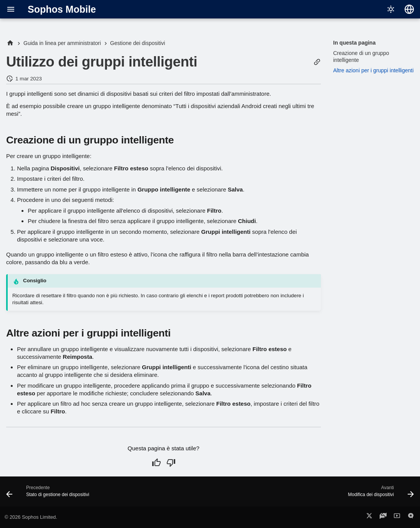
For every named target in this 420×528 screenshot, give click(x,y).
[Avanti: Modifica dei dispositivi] (379, 494)
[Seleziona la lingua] (409, 9)
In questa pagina (354, 43)
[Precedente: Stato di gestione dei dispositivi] (50, 494)
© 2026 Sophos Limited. (31, 517)
